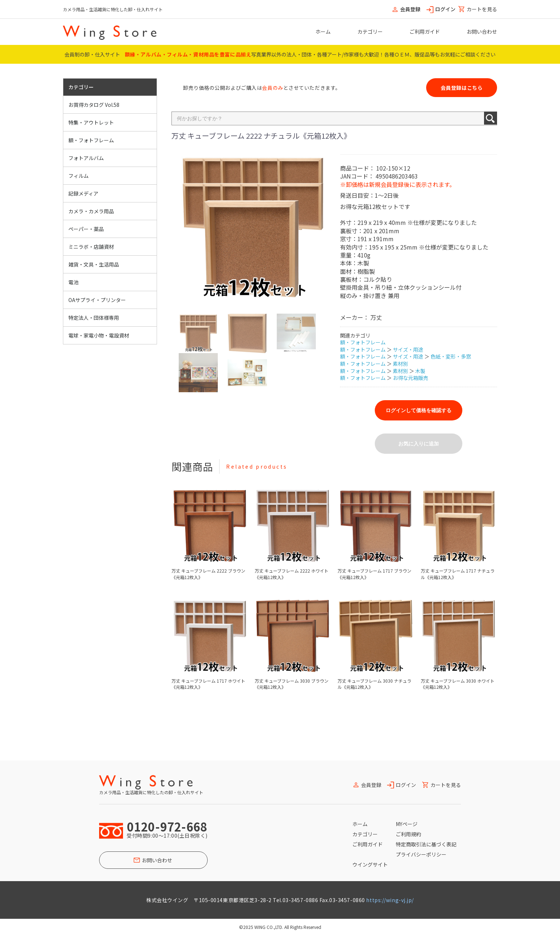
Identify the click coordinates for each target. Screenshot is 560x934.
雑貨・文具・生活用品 (94, 264)
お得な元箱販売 (411, 378)
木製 (420, 371)
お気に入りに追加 (419, 444)
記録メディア (83, 193)
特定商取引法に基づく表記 (426, 844)
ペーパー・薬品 (86, 229)
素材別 (400, 364)
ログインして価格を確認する (419, 410)
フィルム (79, 176)
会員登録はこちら (462, 88)
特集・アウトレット (91, 122)
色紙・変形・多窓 (451, 356)
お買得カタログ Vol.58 (94, 105)
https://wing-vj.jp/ (390, 900)
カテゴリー (370, 32)
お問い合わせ (482, 32)
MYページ (407, 824)
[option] (253, 229)
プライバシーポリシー (421, 854)
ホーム (323, 32)
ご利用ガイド (425, 32)
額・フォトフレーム (91, 140)
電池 (73, 282)
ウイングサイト (370, 864)
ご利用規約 (408, 834)
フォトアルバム (86, 158)
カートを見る (482, 9)
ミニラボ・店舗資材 (91, 247)
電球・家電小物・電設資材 (99, 335)
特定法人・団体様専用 (94, 318)
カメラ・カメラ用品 (91, 211)
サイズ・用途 (408, 349)
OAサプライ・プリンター (97, 300)
